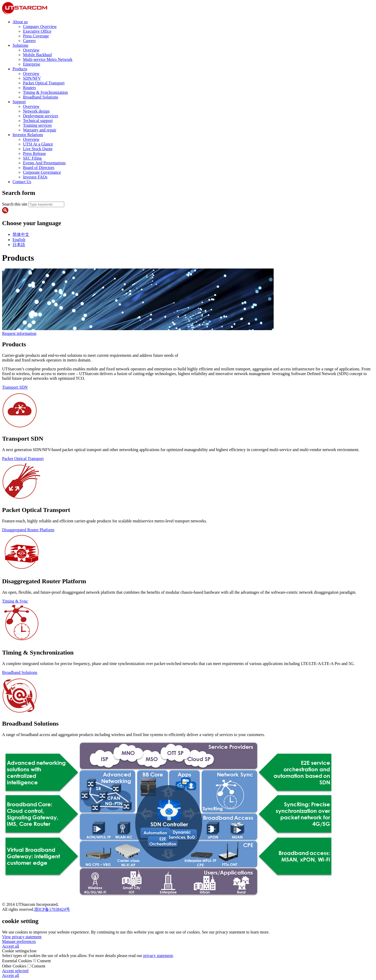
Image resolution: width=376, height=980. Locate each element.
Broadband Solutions (41, 97)
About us (20, 22)
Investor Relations (28, 135)
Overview (31, 50)
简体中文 (21, 234)
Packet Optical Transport (44, 83)
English (19, 240)
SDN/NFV (32, 78)
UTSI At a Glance (38, 144)
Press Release (34, 153)
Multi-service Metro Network (48, 59)
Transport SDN (15, 387)
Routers (30, 88)
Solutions (20, 45)
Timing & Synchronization (45, 92)
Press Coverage (36, 36)
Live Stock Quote (38, 149)
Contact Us (22, 182)
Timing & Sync (15, 601)
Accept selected (15, 971)
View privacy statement (22, 937)
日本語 (19, 245)
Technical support (38, 121)
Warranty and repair (40, 130)
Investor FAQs (35, 177)
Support (19, 102)
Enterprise (32, 64)
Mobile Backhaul (37, 55)
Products (20, 69)
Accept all (11, 946)
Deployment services (41, 116)
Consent (44, 961)
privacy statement (158, 956)
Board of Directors (39, 168)
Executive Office (37, 31)
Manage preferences (19, 941)
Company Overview (40, 27)
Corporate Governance (42, 172)
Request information (19, 333)
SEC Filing (32, 158)
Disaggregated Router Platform (28, 530)
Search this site (15, 204)
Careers (29, 41)
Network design (36, 111)
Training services (37, 125)
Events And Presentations (44, 163)
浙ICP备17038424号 (52, 909)
